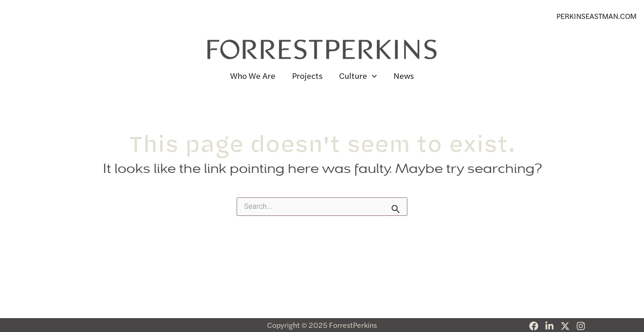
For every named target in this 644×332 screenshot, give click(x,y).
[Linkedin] (549, 326)
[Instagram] (581, 326)
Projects (307, 75)
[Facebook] (534, 326)
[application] (372, 76)
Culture (358, 76)
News (404, 75)
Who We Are (253, 75)
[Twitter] (565, 326)
